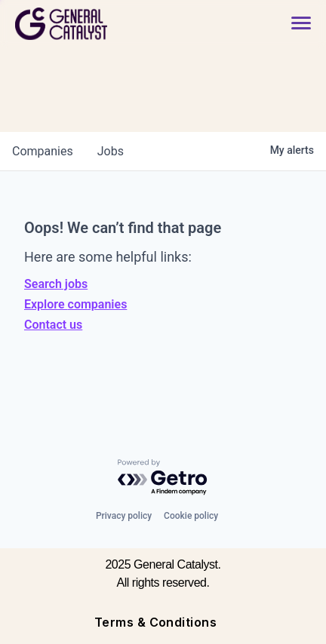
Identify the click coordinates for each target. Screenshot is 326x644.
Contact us (53, 325)
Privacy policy (124, 516)
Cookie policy (191, 516)
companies (43, 151)
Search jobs (56, 284)
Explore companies (75, 304)
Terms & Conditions (156, 622)
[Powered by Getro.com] (163, 478)
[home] (103, 24)
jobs (111, 151)
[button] (301, 24)
